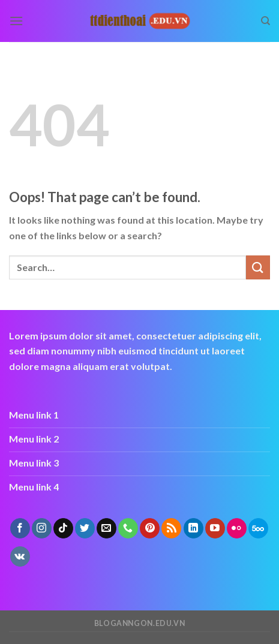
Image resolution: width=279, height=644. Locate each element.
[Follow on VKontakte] (20, 556)
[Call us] (128, 528)
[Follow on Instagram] (42, 528)
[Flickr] (237, 528)
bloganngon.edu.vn (139, 623)
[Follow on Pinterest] (150, 528)
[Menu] (16, 21)
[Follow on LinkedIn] (193, 528)
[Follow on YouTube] (215, 528)
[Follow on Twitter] (85, 528)
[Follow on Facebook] (20, 528)
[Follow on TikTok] (63, 528)
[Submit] (258, 267)
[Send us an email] (106, 528)
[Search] (265, 21)
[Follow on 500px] (258, 528)
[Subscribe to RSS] (171, 528)
